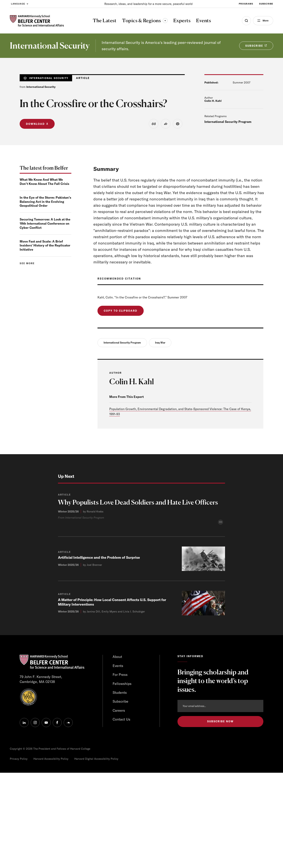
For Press (120, 770)
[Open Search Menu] (245, 21)
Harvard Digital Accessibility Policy (96, 854)
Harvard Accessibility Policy (51, 854)
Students (120, 788)
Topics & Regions (144, 20)
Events (118, 761)
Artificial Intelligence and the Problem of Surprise (99, 653)
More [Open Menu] (265, 21)
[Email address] (220, 801)
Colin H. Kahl (213, 101)
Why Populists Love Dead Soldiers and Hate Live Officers (140, 503)
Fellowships (122, 779)
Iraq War (160, 343)
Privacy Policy (19, 854)
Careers (119, 806)
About (117, 752)
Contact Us (121, 815)
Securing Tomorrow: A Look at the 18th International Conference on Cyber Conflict (45, 223)
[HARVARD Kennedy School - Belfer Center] (37, 21)
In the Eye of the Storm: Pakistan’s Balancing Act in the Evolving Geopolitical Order (45, 202)
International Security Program (228, 122)
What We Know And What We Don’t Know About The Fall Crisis (44, 182)
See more (27, 263)
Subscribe (120, 797)
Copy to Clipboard (121, 311)
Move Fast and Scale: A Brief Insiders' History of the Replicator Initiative (45, 245)
